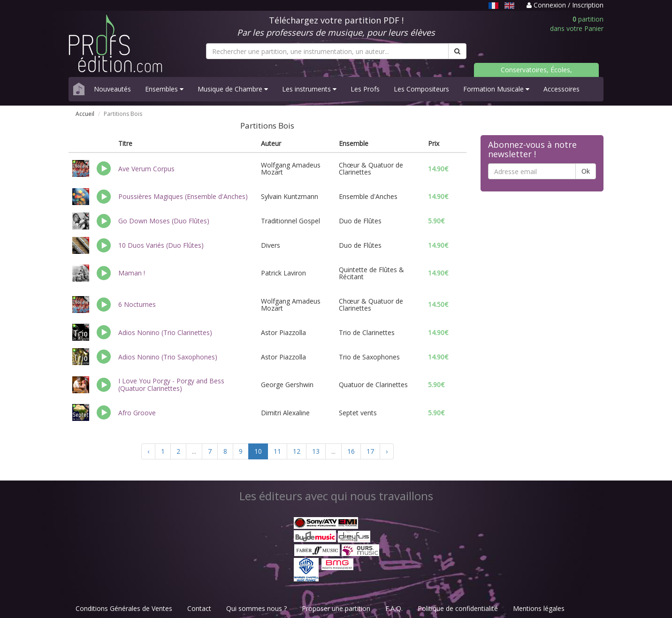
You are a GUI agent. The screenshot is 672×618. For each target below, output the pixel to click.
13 (316, 451)
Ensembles (164, 89)
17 (370, 451)
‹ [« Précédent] (148, 451)
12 (297, 451)
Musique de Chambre (233, 89)
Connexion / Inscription (565, 5)
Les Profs (365, 89)
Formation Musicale (496, 89)
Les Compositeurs (421, 89)
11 (277, 451)
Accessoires (561, 89)
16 (351, 451)
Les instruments (309, 89)
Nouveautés (112, 89)
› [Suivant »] (387, 451)
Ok (586, 171)
